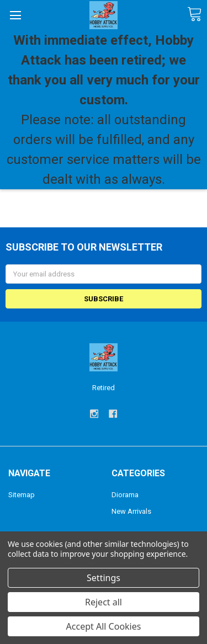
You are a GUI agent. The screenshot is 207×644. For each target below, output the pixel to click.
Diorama (125, 495)
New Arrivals (131, 511)
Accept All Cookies (104, 626)
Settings (104, 578)
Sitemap (22, 495)
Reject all (104, 602)
